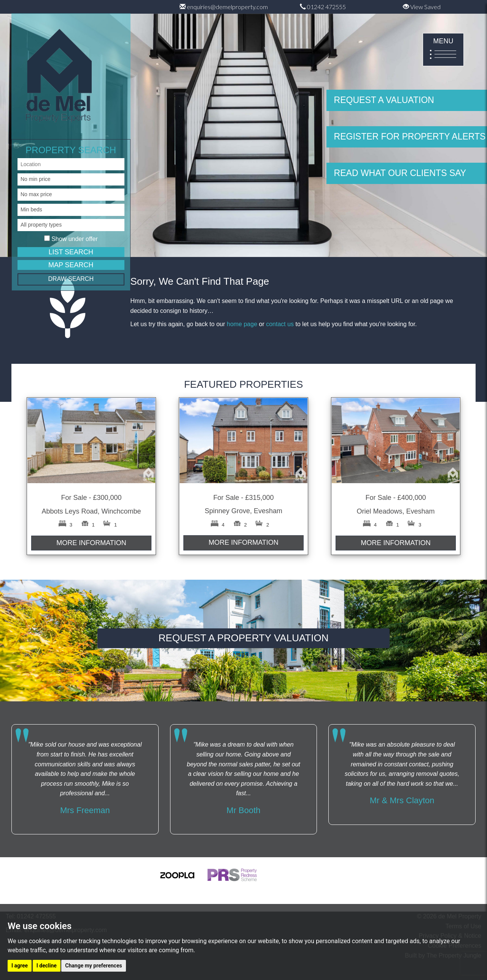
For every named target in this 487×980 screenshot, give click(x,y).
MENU (443, 50)
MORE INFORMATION (91, 543)
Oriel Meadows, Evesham (395, 511)
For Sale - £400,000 (395, 498)
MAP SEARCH (71, 265)
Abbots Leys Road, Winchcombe (91, 511)
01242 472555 (323, 7)
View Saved (422, 7)
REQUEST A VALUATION (384, 100)
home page (242, 324)
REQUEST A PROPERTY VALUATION (244, 638)
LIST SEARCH (71, 252)
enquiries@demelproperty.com (224, 7)
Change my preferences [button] (93, 966)
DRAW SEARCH (71, 279)
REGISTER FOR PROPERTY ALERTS (410, 136)
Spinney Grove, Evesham (243, 511)
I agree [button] (20, 966)
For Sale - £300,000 (91, 498)
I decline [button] (47, 966)
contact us (280, 324)
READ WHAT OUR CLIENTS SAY (400, 173)
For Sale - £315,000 (243, 498)
